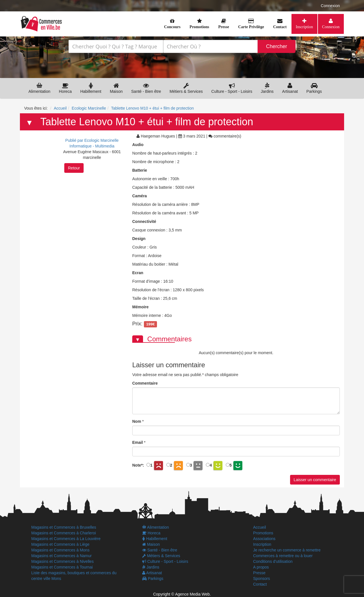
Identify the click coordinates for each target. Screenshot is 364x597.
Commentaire (145, 383)
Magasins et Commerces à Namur (61, 556)
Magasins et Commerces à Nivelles (62, 561)
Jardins (267, 88)
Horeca (65, 88)
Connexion (330, 6)
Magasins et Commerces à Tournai (62, 567)
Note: (138, 465)
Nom (137, 421)
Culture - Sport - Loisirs (232, 88)
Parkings (314, 88)
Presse (259, 573)
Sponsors (261, 578)
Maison (116, 88)
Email (137, 442)
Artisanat (290, 88)
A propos (261, 567)
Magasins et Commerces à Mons (60, 550)
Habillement (91, 88)
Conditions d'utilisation (273, 561)
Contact (260, 584)
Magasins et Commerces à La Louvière (66, 539)
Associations (264, 539)
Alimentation (39, 88)
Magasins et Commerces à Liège (60, 544)
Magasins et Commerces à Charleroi (64, 533)
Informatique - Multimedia (92, 146)
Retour (74, 168)
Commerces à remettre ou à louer (283, 556)
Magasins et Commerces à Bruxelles (64, 527)
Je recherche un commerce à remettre (287, 550)
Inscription (304, 27)
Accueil (259, 527)
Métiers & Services (186, 88)
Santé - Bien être (146, 88)
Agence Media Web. (193, 594)
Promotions (263, 533)
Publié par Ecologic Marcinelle (92, 140)
